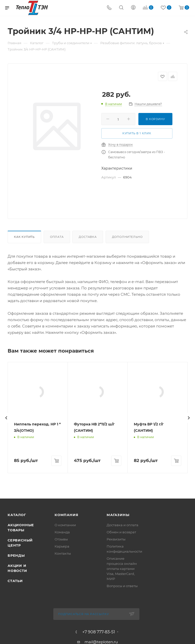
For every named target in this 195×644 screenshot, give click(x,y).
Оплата (57, 237)
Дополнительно (127, 237)
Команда (62, 632)
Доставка (88, 237)
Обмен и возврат (121, 632)
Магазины (118, 615)
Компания (66, 615)
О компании (65, 625)
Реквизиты (116, 639)
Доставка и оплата (123, 625)
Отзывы (61, 639)
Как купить (24, 237)
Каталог (17, 615)
